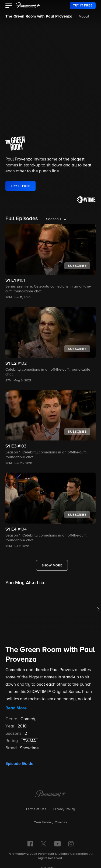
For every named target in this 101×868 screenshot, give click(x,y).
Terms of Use (36, 809)
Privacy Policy (64, 809)
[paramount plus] (27, 5)
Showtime (29, 748)
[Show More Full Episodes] (52, 565)
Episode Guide (19, 764)
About (84, 16)
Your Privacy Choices (51, 822)
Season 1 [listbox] (54, 219)
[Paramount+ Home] (50, 794)
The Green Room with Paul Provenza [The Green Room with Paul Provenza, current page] (39, 16)
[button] (9, 6)
